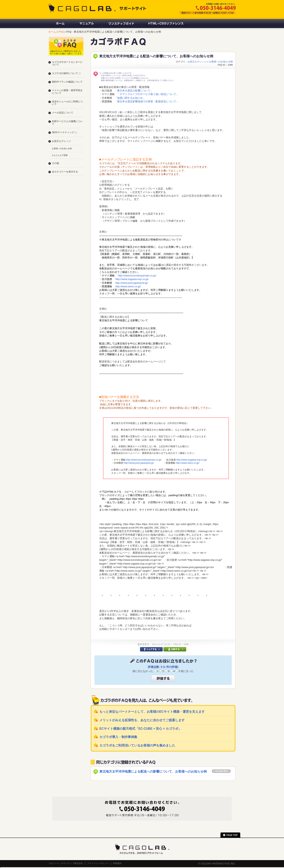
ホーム (60, 24)
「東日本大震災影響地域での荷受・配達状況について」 (147, 101)
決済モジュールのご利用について (67, 103)
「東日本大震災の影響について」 (134, 91)
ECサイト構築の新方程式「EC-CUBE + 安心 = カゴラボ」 (140, 729)
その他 (55, 163)
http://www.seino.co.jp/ (128, 286)
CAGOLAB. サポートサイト (98, 8)
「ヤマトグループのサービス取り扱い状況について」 (148, 94)
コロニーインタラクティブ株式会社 (66, 863)
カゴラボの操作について (66, 73)
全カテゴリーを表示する (65, 172)
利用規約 (117, 863)
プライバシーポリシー (98, 863)
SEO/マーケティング (64, 132)
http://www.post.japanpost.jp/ (132, 283)
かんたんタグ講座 (60, 155)
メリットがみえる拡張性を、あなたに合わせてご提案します (142, 720)
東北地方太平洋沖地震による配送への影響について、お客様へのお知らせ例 (153, 771)
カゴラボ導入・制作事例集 (118, 737)
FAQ (61, 32)
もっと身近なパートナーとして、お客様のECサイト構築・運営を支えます (152, 712)
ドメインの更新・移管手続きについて (67, 92)
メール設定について (63, 113)
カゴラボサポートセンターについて (67, 63)
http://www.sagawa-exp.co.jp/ (132, 279)
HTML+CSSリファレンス (166, 24)
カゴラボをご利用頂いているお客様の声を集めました (137, 745)
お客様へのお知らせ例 (221, 62)
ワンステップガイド (121, 24)
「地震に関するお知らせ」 (130, 98)
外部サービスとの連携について (67, 123)
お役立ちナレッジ (197, 62)
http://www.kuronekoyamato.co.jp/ (137, 276)
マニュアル (87, 24)
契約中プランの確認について (67, 82)
